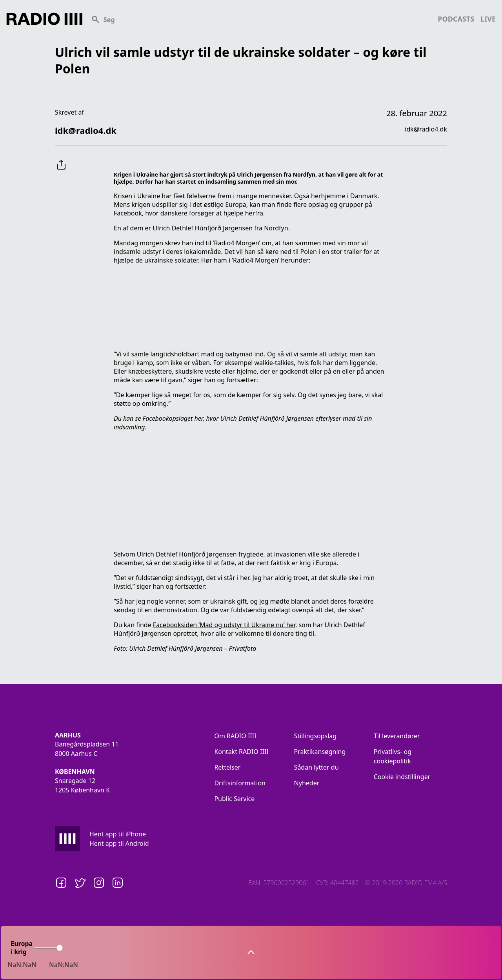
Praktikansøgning (320, 752)
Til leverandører (397, 736)
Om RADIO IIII (235, 736)
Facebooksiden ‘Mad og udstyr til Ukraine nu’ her (224, 625)
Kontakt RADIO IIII (241, 752)
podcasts (456, 19)
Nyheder (307, 783)
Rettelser (227, 767)
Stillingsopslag (316, 736)
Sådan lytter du (316, 767)
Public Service (234, 799)
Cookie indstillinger (402, 777)
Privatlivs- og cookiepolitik (393, 756)
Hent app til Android (119, 843)
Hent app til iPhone (118, 834)
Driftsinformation (240, 783)
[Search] (260, 19)
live (488, 19)
